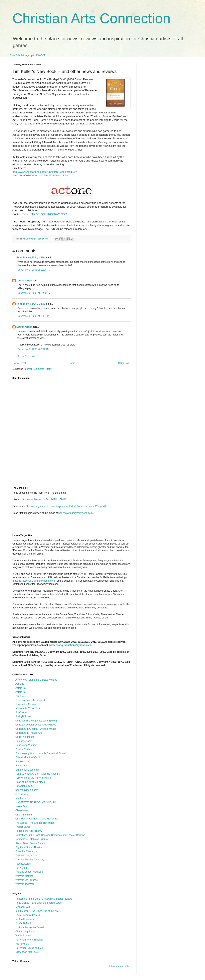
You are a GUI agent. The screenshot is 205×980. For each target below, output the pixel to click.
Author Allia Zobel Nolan (28, 708)
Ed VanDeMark (23, 923)
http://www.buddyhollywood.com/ (76, 513)
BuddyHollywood (24, 716)
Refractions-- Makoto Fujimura (32, 839)
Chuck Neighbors (25, 737)
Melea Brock (22, 806)
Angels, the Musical (26, 704)
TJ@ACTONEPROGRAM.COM (48, 214)
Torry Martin (22, 868)
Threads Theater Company (30, 860)
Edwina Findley (24, 749)
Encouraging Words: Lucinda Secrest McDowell (41, 753)
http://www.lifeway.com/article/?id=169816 (44, 499)
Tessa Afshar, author (26, 856)
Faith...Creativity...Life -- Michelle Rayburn (38, 774)
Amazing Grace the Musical (30, 700)
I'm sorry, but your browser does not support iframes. (75, 430)
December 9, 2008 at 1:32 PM (33, 316)
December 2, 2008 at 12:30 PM (34, 293)
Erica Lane (21, 766)
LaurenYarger (24, 281)
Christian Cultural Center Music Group (36, 725)
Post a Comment (26, 356)
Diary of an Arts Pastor (27, 952)
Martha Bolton (23, 798)
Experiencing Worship (27, 770)
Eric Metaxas (22, 762)
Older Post (124, 363)
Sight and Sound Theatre (29, 847)
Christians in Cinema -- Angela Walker (36, 729)
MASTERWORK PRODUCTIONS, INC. (36, 802)
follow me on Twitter (120, 966)
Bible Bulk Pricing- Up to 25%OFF (28, 55)
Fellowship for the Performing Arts (33, 778)
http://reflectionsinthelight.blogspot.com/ (34, 581)
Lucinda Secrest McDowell (30, 927)
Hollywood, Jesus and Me (29, 948)
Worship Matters (24, 876)
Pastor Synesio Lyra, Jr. (28, 915)
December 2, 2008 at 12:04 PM (34, 270)
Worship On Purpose (27, 880)
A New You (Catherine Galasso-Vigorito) (37, 680)
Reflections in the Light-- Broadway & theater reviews (44, 899)
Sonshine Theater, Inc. (27, 851)
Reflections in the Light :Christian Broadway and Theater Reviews (50, 835)
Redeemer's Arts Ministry (29, 831)
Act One (20, 684)
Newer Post (20, 363)
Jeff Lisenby (22, 794)
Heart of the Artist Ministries (30, 782)
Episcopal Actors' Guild (28, 757)
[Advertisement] (59, 526)
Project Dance (23, 827)
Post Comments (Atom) (40, 369)
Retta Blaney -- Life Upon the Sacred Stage (39, 903)
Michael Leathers (25, 919)
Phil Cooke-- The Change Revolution (35, 823)
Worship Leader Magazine (29, 872)
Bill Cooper (21, 712)
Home (72, 363)
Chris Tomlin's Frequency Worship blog (36, 721)
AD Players (21, 696)
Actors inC (21, 688)
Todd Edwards (23, 864)
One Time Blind (24, 815)
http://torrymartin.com (27, 790)
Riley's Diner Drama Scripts (30, 843)
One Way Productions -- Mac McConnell (37, 819)
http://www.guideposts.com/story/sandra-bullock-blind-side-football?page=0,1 (67, 506)
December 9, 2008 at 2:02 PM (33, 349)
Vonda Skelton (23, 936)
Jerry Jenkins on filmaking (29, 940)
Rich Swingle (22, 944)
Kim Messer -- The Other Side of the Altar (37, 911)
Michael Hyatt (23, 907)
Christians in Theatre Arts (29, 733)
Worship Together (25, 884)
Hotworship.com (24, 786)
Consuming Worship (26, 745)
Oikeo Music (22, 810)
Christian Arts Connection (91, 18)
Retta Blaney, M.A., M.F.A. (31, 258)
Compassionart (24, 741)
